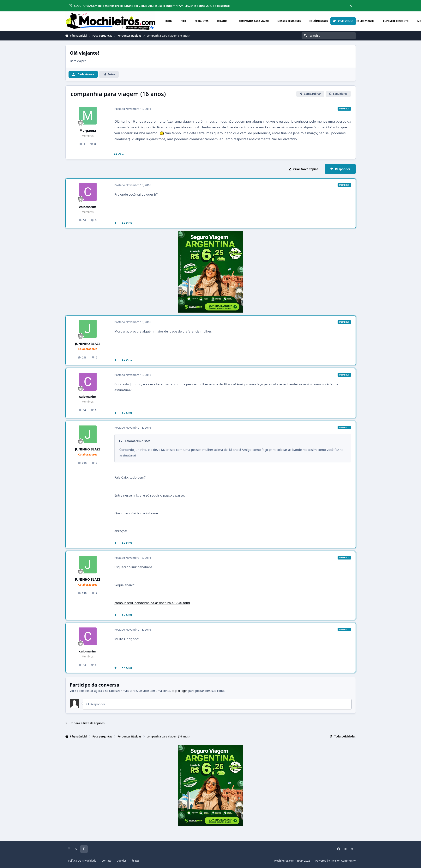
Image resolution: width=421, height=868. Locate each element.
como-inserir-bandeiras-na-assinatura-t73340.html (152, 603)
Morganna (88, 130)
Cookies (122, 861)
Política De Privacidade (82, 861)
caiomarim (88, 207)
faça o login (180, 691)
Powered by (335, 861)
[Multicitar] (116, 223)
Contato (107, 861)
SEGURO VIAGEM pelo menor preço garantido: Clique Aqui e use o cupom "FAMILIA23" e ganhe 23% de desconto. (150, 6)
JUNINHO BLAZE (88, 344)
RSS (136, 861)
